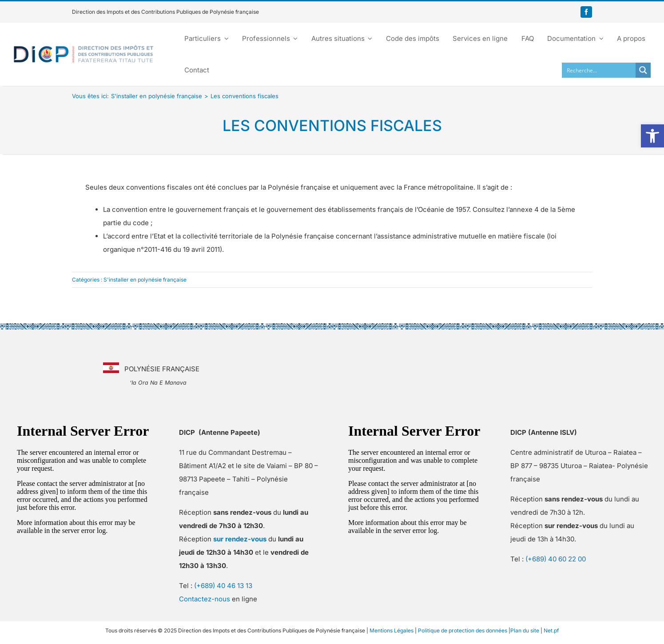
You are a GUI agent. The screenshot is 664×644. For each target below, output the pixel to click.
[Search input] (599, 70)
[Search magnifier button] (643, 70)
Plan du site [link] (525, 630)
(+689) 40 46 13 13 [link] (223, 586)
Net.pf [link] (551, 630)
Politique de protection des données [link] (463, 630)
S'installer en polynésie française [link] (145, 280)
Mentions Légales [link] (392, 630)
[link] (652, 136)
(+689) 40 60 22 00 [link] (556, 559)
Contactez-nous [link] (205, 599)
